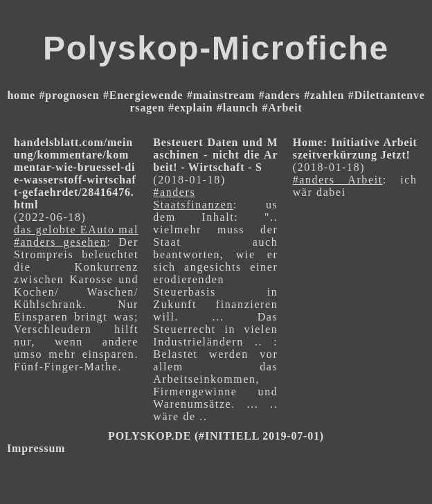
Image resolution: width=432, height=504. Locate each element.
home (21, 95)
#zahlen (324, 95)
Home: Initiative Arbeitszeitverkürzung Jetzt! (355, 148)
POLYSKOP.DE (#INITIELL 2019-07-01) (216, 436)
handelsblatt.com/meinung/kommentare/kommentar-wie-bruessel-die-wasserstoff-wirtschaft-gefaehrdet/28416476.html (75, 173)
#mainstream (221, 95)
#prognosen (70, 95)
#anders (280, 95)
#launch (237, 108)
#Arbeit (282, 108)
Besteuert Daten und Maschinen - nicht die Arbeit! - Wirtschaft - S (215, 155)
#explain (190, 108)
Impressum (36, 448)
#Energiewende (143, 95)
